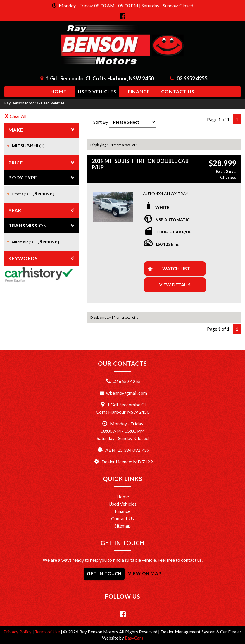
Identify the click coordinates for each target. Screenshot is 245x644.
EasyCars (134, 638)
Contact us (178, 91)
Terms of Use (48, 632)
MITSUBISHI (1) (28, 146)
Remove (43, 193)
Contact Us (123, 518)
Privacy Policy (18, 632)
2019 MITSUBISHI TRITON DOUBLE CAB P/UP (140, 164)
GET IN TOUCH (104, 573)
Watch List (176, 268)
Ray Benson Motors (21, 103)
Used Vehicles (97, 91)
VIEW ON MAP (145, 573)
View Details (175, 285)
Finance (139, 91)
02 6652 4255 (192, 78)
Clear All (18, 116)
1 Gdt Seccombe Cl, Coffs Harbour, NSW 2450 (100, 78)
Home (58, 91)
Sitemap (123, 526)
